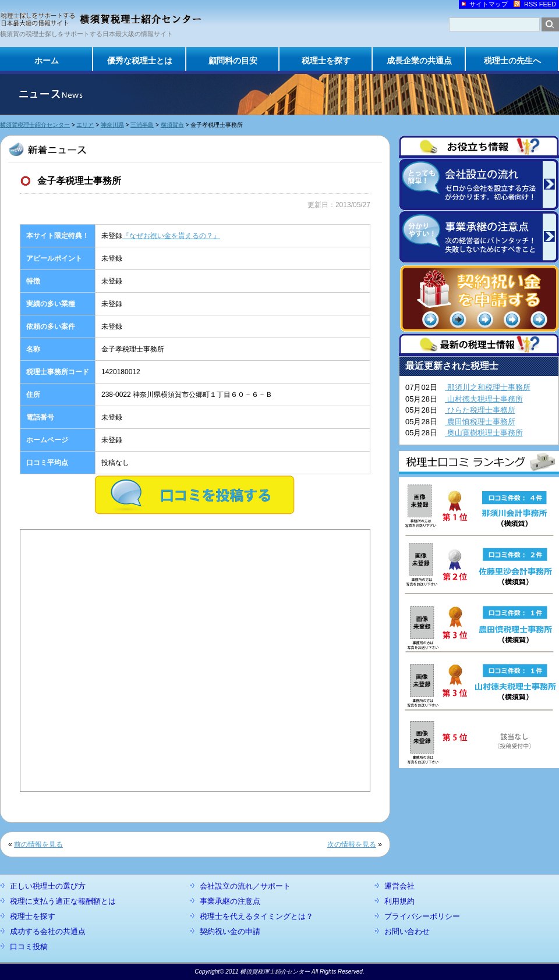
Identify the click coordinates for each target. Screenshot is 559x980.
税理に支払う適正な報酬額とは (63, 901)
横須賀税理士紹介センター (35, 125)
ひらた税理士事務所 (480, 410)
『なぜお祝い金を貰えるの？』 (171, 236)
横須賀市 (172, 125)
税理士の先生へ (512, 61)
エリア (85, 125)
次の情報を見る (352, 844)
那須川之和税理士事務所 (488, 387)
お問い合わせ (407, 931)
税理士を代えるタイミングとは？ (256, 916)
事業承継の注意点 (230, 901)
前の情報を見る (38, 844)
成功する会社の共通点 (48, 931)
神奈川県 (112, 125)
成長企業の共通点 (419, 61)
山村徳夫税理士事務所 (484, 399)
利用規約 (399, 901)
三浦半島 (142, 125)
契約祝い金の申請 (230, 931)
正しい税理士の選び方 (48, 886)
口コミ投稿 (29, 947)
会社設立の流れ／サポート (245, 886)
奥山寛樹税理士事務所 (484, 433)
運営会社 (399, 886)
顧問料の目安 (233, 61)
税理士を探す (326, 61)
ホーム (47, 61)
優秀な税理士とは (140, 61)
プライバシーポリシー (422, 916)
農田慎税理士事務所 (480, 422)
